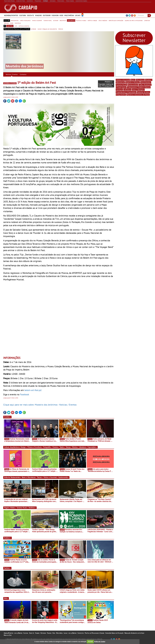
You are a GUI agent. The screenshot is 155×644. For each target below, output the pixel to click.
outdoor (56, 20)
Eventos (7, 417)
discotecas (18, 23)
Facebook (25, 394)
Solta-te (31, 15)
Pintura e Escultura (35, 447)
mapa (16, 26)
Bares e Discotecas (29, 477)
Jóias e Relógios (138, 90)
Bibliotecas (120, 82)
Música (75, 447)
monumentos (71, 20)
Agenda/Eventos (11, 15)
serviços (6, 23)
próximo (61, 29)
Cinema (56, 447)
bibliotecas (63, 20)
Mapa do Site (8, 635)
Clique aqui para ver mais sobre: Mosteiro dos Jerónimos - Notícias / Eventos (40, 405)
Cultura (23, 15)
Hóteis (13, 508)
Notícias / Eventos (12, 74)
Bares (133, 80)
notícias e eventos (24, 26)
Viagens (38, 15)
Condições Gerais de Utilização (114, 633)
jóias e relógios (103, 20)
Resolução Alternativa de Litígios (134, 633)
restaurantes (15, 20)
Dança (69, 447)
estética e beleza (92, 20)
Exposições (92, 447)
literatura (147, 20)
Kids (61, 15)
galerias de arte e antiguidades (134, 20)
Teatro (62, 447)
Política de (100, 641)
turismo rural (48, 20)
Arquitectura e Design (18, 447)
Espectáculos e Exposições (126, 92)
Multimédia (69, 15)
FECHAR (90, 641)
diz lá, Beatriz (18, 633)
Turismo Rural (22, 508)
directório (10, 26)
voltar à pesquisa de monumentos (47, 29)
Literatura (83, 447)
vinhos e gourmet (37, 20)
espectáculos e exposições (116, 20)
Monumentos (146, 82)
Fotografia (47, 447)
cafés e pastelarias (25, 20)
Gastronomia (64, 477)
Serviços (119, 90)
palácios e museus (81, 20)
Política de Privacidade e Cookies (94, 633)
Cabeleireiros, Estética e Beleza (139, 87)
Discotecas (140, 80)
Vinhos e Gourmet (51, 477)
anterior (34, 29)
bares (12, 23)
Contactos (23, 74)
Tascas (40, 477)
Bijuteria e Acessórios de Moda (138, 95)
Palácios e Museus (133, 82)
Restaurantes (16, 477)
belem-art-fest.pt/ (33, 390)
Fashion (55, 15)
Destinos (32, 508)
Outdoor (47, 15)
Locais (78, 15)
